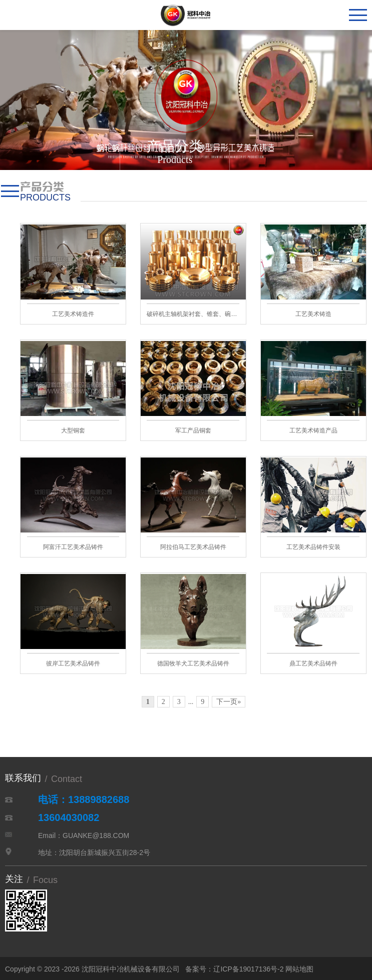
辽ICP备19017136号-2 (248, 969)
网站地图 (299, 969)
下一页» (229, 702)
